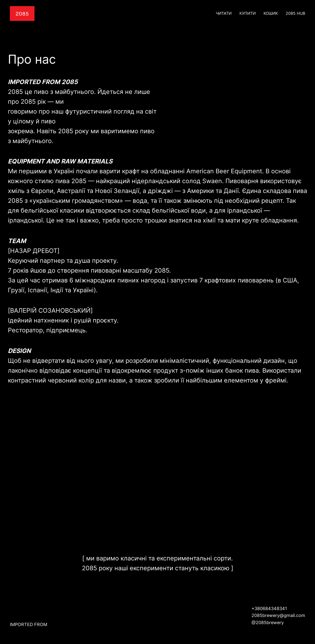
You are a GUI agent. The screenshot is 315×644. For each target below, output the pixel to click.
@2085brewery (268, 622)
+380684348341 (269, 608)
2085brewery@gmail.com (278, 615)
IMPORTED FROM (29, 624)
